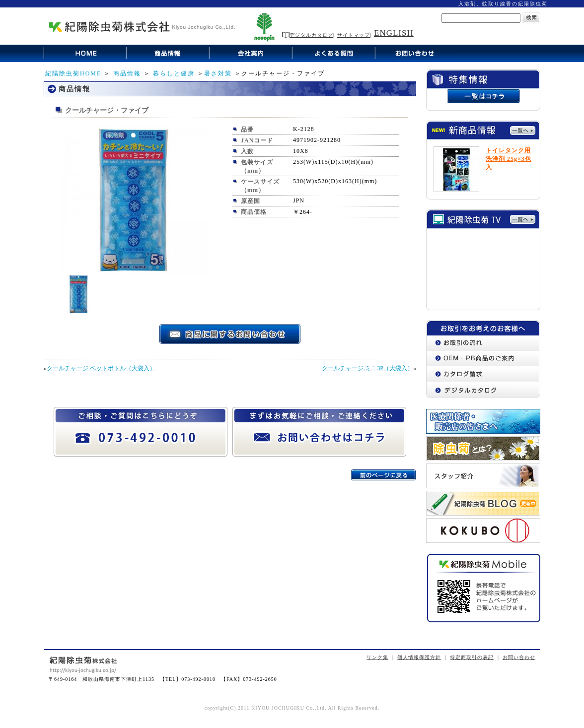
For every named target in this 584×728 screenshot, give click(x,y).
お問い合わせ (519, 657)
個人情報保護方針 (419, 657)
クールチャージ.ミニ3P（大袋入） (367, 368)
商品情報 (127, 73)
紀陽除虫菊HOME (73, 73)
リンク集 (377, 657)
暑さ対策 (218, 73)
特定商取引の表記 (472, 657)
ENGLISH (394, 33)
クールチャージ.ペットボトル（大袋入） (101, 368)
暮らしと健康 (174, 73)
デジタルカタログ (308, 35)
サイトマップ (354, 35)
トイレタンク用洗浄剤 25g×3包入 (509, 159)
